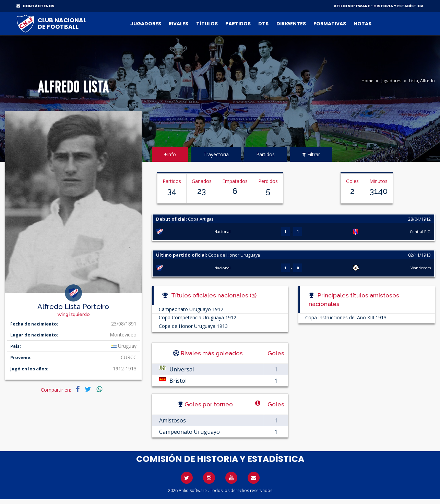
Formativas (330, 24)
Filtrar (311, 154)
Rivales (179, 24)
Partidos (238, 24)
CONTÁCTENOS (35, 6)
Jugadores (146, 24)
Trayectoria (216, 154)
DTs (263, 24)
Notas (362, 24)
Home (367, 81)
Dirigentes (291, 24)
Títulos (207, 24)
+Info (170, 154)
